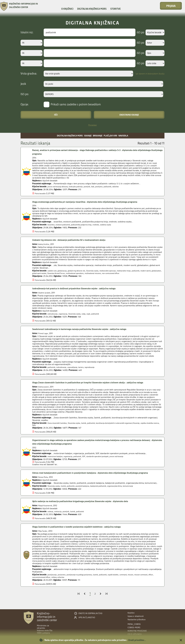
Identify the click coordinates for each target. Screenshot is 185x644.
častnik (91, 425)
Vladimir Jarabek (46, 295)
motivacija (60, 518)
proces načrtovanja (131, 459)
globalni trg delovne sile (82, 271)
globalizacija (65, 271)
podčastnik (120, 187)
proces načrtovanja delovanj (60, 187)
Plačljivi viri (110, 136)
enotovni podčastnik (66, 225)
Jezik (23, 84)
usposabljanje (77, 370)
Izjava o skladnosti (136, 616)
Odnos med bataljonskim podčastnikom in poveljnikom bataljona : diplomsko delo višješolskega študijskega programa (93, 478)
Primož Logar (44, 336)
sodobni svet (53, 271)
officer (45, 584)
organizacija (66, 316)
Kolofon (131, 613)
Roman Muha (44, 484)
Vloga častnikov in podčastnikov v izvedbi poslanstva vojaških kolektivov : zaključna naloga (84, 534)
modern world (39, 273)
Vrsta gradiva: (29, 74)
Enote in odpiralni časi (90, 613)
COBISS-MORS (134, 627)
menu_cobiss (134, 624)
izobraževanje (54, 316)
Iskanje (88, 136)
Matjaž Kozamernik (47, 512)
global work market (67, 273)
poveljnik (96, 187)
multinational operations (110, 273)
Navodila (123, 136)
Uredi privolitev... (137, 640)
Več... (57, 468)
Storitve (115, 9)
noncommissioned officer (60, 584)
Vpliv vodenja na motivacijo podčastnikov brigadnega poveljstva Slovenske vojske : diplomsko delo (88, 508)
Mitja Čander (44, 538)
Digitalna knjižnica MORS (92, 9)
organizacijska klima (129, 493)
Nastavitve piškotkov (137, 619)
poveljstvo (110, 187)
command (138, 581)
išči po (138, 32)
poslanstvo (64, 581)
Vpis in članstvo (87, 617)
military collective (80, 584)
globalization (52, 273)
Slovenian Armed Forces (87, 273)
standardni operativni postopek (108, 459)
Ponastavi (92, 125)
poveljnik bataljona (90, 493)
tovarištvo (52, 225)
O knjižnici (67, 9)
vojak (96, 316)
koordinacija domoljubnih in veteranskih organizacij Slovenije (133, 425)
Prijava (171, 6)
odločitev (130, 187)
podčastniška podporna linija (89, 225)
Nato (57, 428)
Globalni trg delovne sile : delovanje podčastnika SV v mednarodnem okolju (75, 240)
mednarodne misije (139, 271)
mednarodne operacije (119, 271)
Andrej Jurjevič (45, 389)
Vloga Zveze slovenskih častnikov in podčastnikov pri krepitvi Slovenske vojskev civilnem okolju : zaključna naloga (96, 385)
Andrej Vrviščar (45, 244)
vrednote (107, 225)
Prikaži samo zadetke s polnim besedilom (76, 104)
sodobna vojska (118, 225)
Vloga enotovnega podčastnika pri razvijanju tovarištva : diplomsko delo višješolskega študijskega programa (93, 202)
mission (147, 581)
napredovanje (98, 370)
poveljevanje (53, 581)
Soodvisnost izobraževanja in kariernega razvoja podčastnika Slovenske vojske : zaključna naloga (87, 332)
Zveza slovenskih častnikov (59, 425)
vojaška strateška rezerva (43, 428)
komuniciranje (145, 493)
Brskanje (98, 136)
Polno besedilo (41, 193)
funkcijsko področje (82, 187)
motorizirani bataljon (57, 459)
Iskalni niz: (27, 32)
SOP (91, 459)
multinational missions (132, 273)
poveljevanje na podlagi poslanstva (85, 581)
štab (102, 187)
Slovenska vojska (101, 271)
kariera (88, 370)
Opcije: (25, 104)
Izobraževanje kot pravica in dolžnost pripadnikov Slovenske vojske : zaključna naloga (81, 291)
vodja (90, 316)
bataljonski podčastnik (109, 493)
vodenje (51, 518)
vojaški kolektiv (126, 581)
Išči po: (25, 94)
